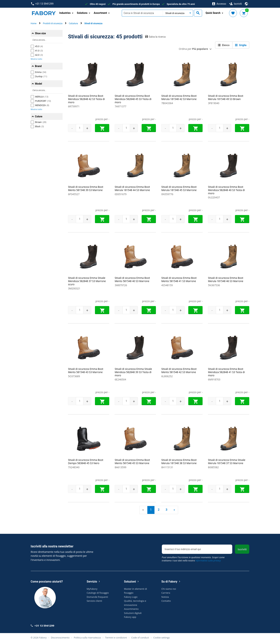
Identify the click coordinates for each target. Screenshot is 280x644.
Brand (38, 66)
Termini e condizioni (116, 638)
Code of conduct (140, 638)
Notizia (165, 597)
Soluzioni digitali (133, 613)
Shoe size (40, 33)
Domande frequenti (97, 597)
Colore (39, 116)
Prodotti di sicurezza (53, 23)
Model (39, 84)
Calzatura (73, 23)
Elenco (224, 45)
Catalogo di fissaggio (98, 593)
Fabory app (130, 617)
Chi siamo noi (169, 589)
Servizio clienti (94, 601)
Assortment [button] (100, 13)
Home (34, 23)
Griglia (241, 45)
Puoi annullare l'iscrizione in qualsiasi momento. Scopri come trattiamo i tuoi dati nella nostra (193, 559)
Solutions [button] (82, 13)
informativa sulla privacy (208, 560)
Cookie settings (161, 638)
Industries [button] (65, 13)
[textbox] (142, 13)
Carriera (166, 593)
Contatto (166, 601)
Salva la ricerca (155, 37)
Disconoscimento (60, 638)
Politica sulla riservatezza (87, 638)
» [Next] (174, 510)
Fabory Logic (131, 597)
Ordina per (193, 49)
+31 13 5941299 (42, 4)
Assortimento (131, 609)
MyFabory (92, 589)
